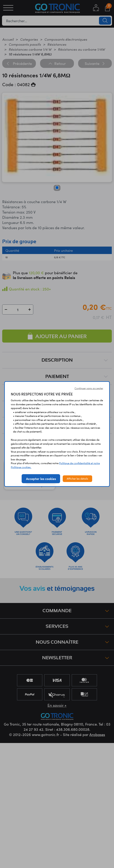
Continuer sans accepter (89, 388)
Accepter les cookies (41, 479)
